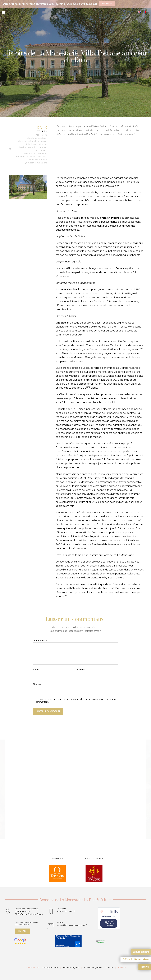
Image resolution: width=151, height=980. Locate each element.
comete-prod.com (49, 967)
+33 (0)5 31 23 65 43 (66, 911)
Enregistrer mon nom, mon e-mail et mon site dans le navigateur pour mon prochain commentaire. (76, 701)
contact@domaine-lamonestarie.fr (72, 925)
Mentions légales (71, 967)
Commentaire (41, 641)
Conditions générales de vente (98, 967)
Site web (37, 684)
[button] (3, 13)
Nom (36, 670)
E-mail (81, 670)
